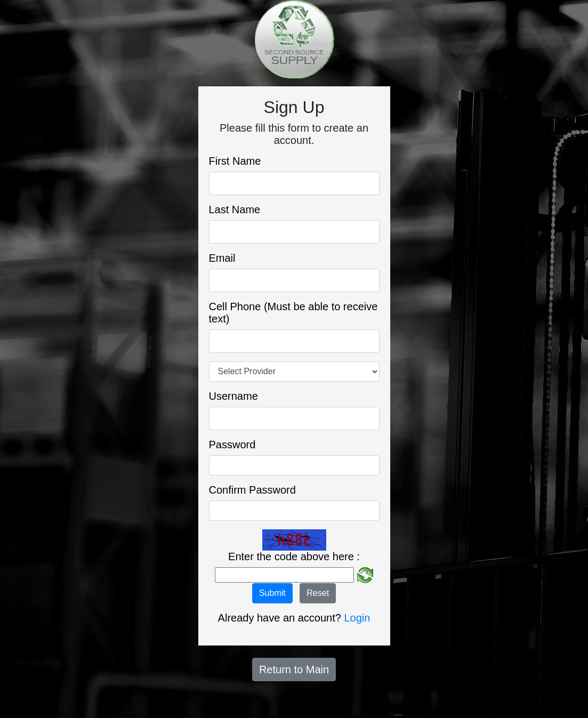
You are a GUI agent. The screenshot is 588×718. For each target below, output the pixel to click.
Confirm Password (252, 490)
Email (222, 258)
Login (357, 618)
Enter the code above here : (294, 556)
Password (232, 445)
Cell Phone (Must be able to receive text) (293, 313)
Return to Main (294, 669)
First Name (235, 161)
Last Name (235, 209)
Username (233, 396)
